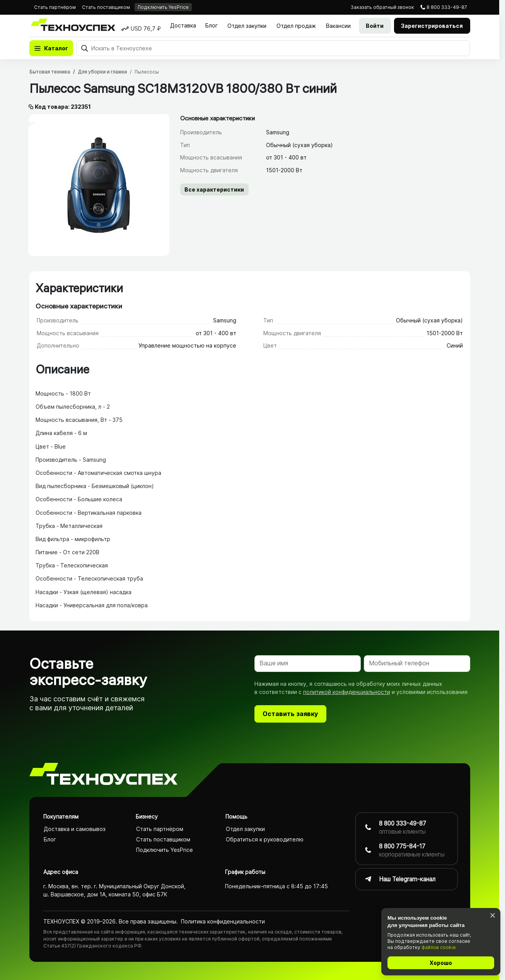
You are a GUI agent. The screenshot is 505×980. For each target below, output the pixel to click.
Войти (375, 26)
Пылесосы (147, 72)
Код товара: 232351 (63, 107)
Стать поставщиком (106, 7)
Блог (212, 25)
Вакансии (338, 26)
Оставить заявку (290, 714)
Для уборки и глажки (102, 72)
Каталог (56, 48)
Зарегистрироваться (432, 26)
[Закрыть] (492, 915)
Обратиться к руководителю (265, 839)
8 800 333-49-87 (447, 7)
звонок (382, 7)
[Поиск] (273, 48)
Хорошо (441, 963)
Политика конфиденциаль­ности (223, 921)
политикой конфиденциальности (347, 691)
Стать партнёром (55, 7)
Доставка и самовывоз (75, 828)
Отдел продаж (296, 26)
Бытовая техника (50, 72)
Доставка (183, 25)
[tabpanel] (99, 185)
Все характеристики (214, 189)
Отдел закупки (247, 26)
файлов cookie (439, 947)
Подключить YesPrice (163, 7)
